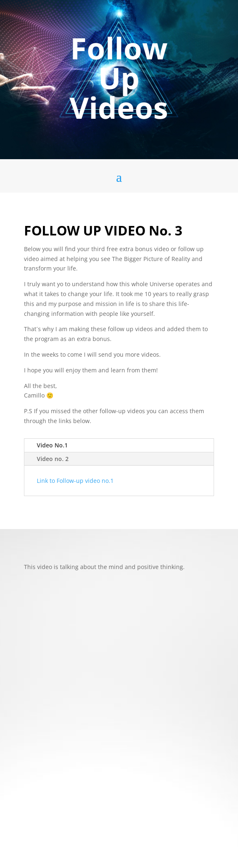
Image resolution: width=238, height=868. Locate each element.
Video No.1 (52, 445)
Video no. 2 (53, 459)
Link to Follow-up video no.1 (76, 481)
